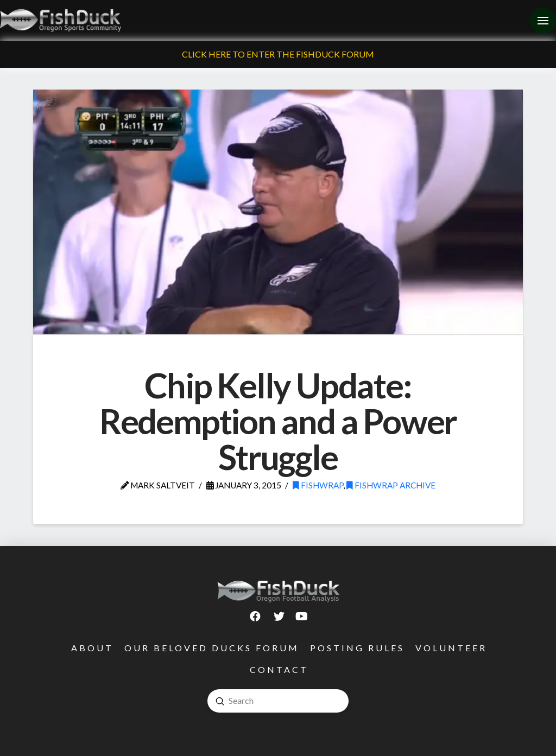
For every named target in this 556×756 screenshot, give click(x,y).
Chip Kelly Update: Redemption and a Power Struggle (278, 421)
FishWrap (318, 485)
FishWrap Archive (391, 485)
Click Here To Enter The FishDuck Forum (278, 54)
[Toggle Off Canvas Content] (543, 21)
